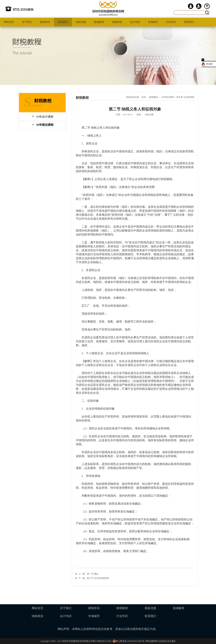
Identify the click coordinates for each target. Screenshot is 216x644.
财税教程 (154, 97)
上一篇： (88, 574)
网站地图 (149, 641)
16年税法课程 (168, 97)
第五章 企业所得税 (185, 97)
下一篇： (94, 578)
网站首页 (9, 22)
